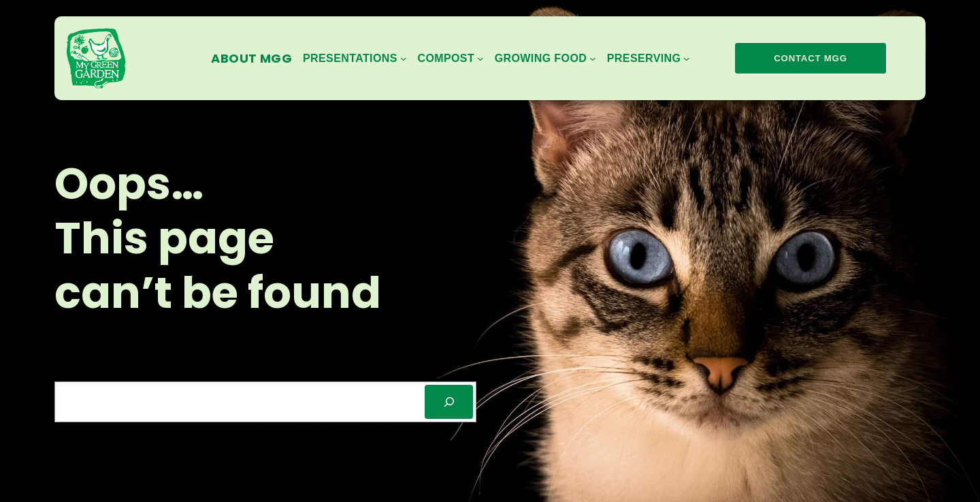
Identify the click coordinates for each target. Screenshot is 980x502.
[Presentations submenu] (355, 59)
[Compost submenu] (450, 59)
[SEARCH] (449, 402)
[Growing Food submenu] (545, 59)
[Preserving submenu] (649, 59)
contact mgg (810, 58)
